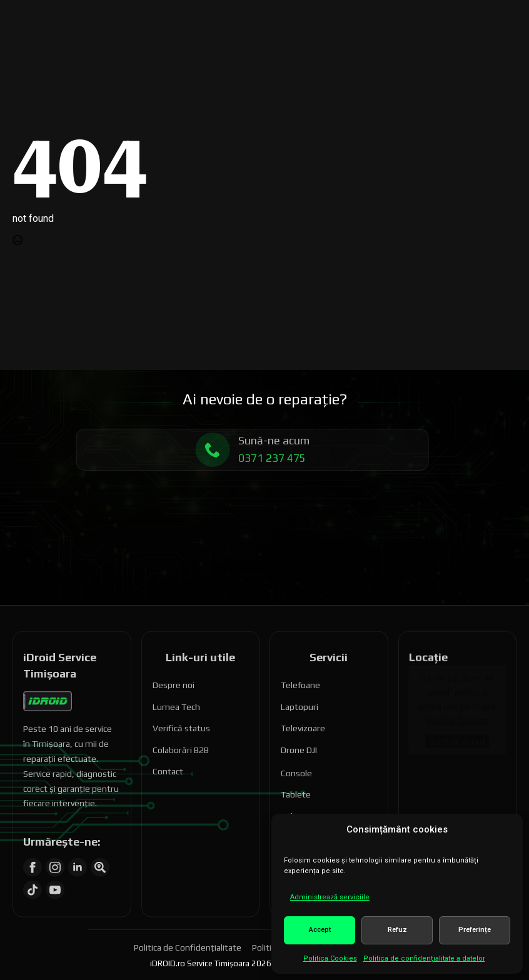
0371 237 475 (253, 458)
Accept (320, 930)
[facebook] (33, 849)
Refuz (397, 930)
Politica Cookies (330, 958)
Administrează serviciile (330, 897)
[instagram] (55, 849)
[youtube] (55, 871)
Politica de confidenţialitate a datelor (424, 958)
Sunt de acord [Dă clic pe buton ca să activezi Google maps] (457, 722)
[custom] (100, 849)
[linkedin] (78, 849)
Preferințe (475, 930)
